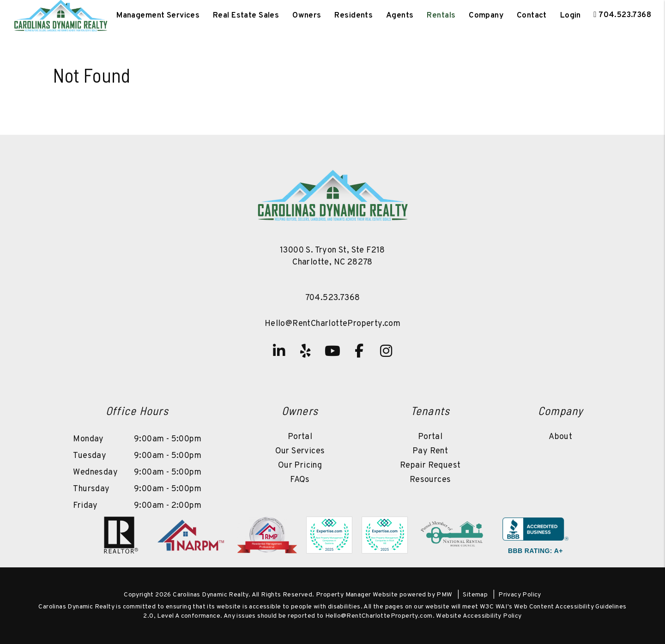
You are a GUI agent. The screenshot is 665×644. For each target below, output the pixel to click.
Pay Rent (430, 451)
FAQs (300, 480)
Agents (400, 16)
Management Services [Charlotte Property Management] (158, 16)
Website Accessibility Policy (479, 616)
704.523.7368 (625, 15)
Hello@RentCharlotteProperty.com (332, 324)
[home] (61, 16)
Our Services (300, 451)
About (560, 437)
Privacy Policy (520, 595)
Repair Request (430, 466)
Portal (300, 437)
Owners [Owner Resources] (307, 16)
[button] (279, 351)
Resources (430, 480)
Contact (532, 16)
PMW (444, 595)
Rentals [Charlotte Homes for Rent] (441, 16)
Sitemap (475, 595)
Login (571, 16)
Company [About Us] (486, 16)
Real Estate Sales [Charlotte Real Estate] (246, 16)
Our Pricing (300, 466)
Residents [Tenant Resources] (354, 16)
